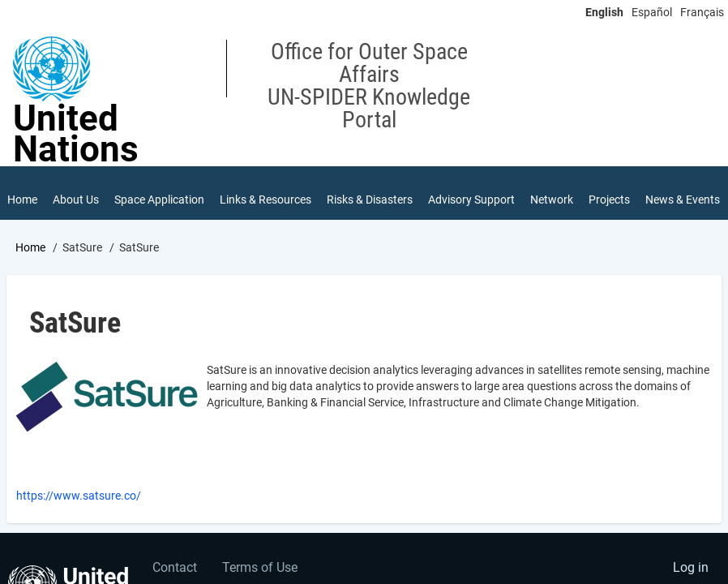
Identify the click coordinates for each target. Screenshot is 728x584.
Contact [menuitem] (175, 567)
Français (702, 12)
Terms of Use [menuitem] (260, 567)
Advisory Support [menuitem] (471, 200)
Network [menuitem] (552, 200)
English (604, 12)
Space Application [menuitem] (159, 200)
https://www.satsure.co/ (79, 496)
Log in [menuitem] (691, 567)
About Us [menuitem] (76, 200)
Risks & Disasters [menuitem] (370, 200)
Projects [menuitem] (609, 200)
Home (30, 247)
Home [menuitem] (22, 200)
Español (652, 12)
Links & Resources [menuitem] (266, 200)
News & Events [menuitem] (683, 200)
